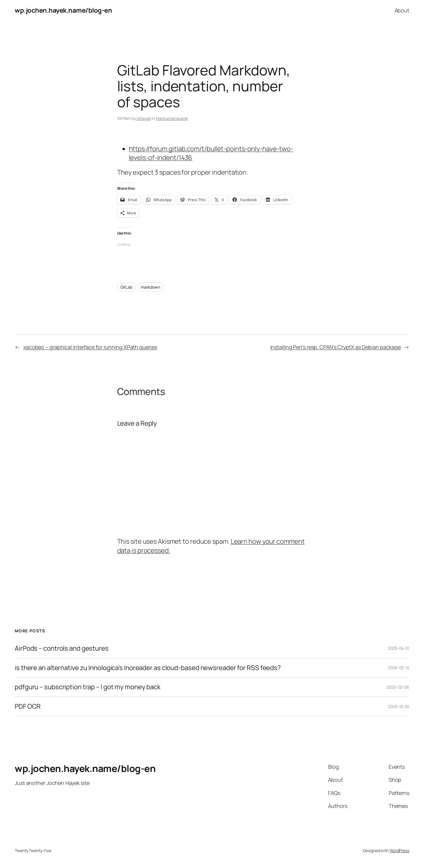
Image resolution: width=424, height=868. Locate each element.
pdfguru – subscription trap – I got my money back (88, 687)
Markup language (172, 118)
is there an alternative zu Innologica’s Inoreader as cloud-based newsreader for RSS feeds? (148, 668)
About (402, 10)
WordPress (399, 850)
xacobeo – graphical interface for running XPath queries (90, 347)
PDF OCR (28, 706)
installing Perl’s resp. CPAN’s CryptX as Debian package (336, 347)
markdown (150, 287)
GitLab (126, 287)
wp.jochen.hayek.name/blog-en (63, 10)
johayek (144, 118)
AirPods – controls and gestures (62, 648)
